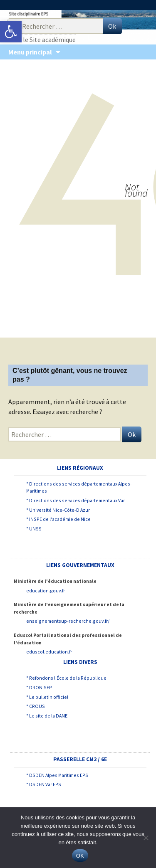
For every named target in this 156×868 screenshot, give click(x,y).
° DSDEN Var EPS (44, 784)
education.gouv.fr (46, 591)
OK (80, 856)
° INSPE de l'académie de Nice (58, 519)
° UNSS (34, 529)
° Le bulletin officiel (47, 697)
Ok (112, 26)
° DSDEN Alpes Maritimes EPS (57, 775)
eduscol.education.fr (49, 652)
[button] (11, 32)
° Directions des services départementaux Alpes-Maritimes (79, 487)
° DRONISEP (39, 687)
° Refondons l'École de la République (66, 678)
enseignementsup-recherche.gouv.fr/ (68, 621)
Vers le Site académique (43, 39)
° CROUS (36, 706)
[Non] (146, 838)
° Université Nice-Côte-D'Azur (58, 510)
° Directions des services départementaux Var (76, 500)
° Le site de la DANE (47, 716)
